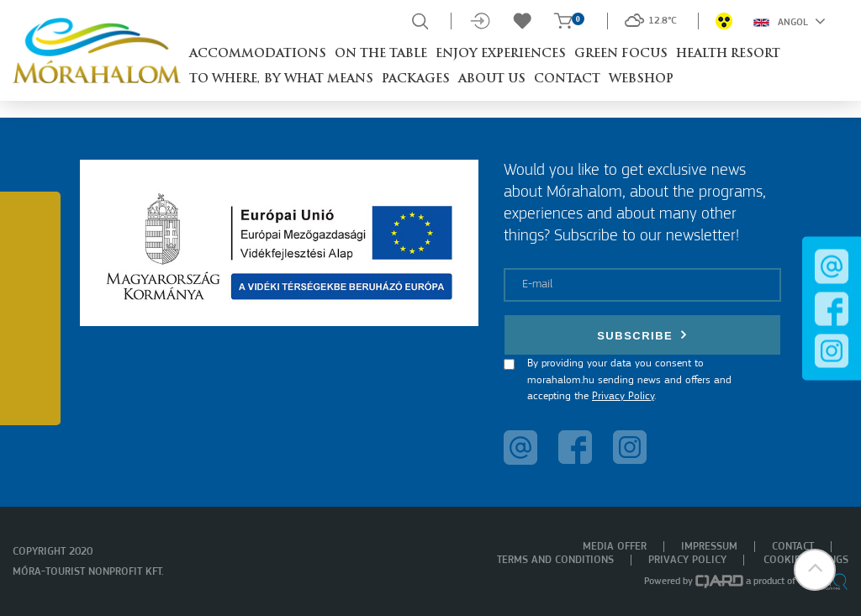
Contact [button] (567, 79)
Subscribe (642, 335)
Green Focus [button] (621, 54)
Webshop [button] (641, 79)
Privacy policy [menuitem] (687, 560)
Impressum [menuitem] (709, 547)
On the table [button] (381, 54)
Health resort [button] (728, 54)
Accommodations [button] (258, 54)
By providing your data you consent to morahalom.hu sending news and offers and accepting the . (629, 380)
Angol (790, 21)
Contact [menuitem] (793, 547)
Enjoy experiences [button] (501, 54)
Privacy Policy (623, 396)
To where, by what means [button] (281, 79)
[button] (815, 570)
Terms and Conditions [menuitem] (555, 560)
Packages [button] (416, 79)
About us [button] (492, 79)
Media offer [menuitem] (615, 547)
